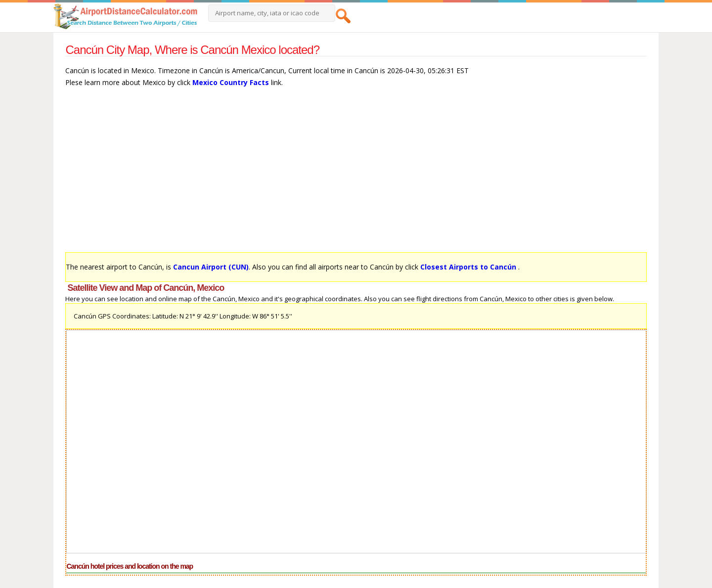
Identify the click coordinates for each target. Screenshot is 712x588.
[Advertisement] (356, 175)
